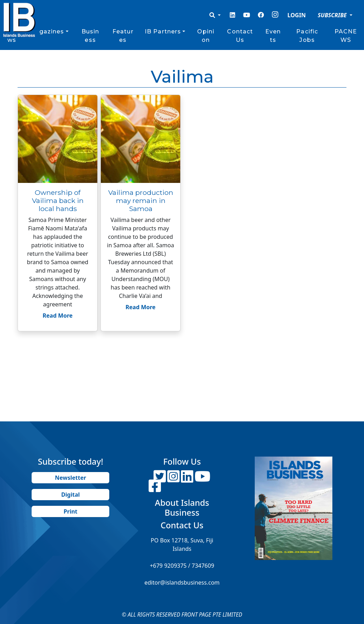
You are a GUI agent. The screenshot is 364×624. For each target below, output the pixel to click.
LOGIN (297, 15)
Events (273, 36)
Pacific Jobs (307, 36)
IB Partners (163, 31)
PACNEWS (346, 36)
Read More (57, 316)
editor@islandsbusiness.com (182, 582)
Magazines (47, 31)
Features (123, 36)
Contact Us (240, 36)
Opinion (206, 36)
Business (90, 36)
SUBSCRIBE (333, 15)
